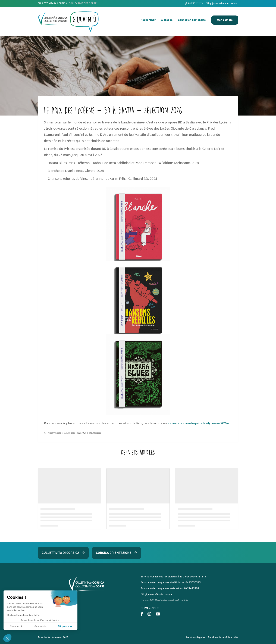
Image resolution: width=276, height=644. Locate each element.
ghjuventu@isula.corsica (221, 3)
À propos (167, 20)
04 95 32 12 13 (194, 3)
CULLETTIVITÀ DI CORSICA (67, 4)
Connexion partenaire (192, 20)
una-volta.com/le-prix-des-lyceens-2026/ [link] (199, 423)
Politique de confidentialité (223, 638)
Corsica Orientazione (116, 553)
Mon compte (225, 20)
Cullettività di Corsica (63, 553)
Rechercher (148, 20)
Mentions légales (196, 638)
